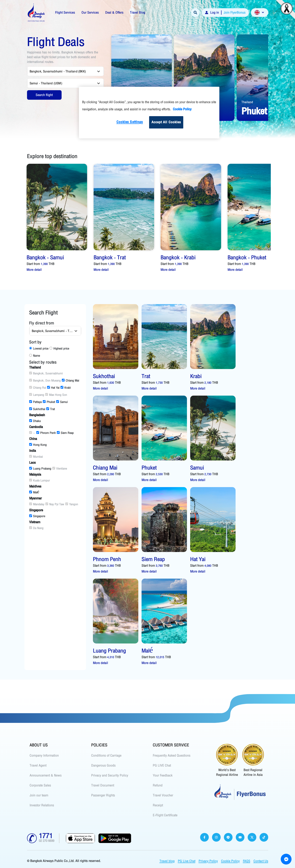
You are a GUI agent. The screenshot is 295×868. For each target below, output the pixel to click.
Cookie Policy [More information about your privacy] (182, 109)
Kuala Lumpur (40, 481)
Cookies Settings (130, 122)
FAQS (247, 861)
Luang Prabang (40, 469)
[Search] (195, 13)
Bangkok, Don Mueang (45, 381)
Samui (62, 402)
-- (32, 433)
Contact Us (261, 861)
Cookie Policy (230, 861)
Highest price (59, 349)
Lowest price (39, 349)
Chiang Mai (70, 381)
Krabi (66, 388)
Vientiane (60, 469)
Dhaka (35, 421)
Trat (51, 409)
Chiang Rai (38, 388)
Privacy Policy (208, 861)
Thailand (247, 102)
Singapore (37, 516)
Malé (34, 492)
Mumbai (36, 457)
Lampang (37, 395)
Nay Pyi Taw (55, 504)
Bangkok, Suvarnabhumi (46, 373)
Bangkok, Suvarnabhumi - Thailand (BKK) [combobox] (58, 71)
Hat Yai (53, 388)
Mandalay (37, 504)
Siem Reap (65, 433)
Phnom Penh (46, 433)
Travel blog (167, 861)
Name (35, 356)
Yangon (72, 504)
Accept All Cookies (166, 122)
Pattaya (35, 402)
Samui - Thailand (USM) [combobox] (46, 83)
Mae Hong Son (56, 395)
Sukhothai (37, 409)
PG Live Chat (187, 861)
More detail (34, 270)
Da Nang (36, 528)
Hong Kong (38, 445)
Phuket (49, 402)
